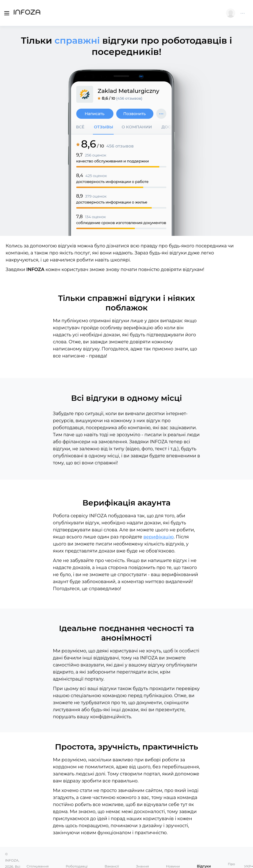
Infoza (27, 13)
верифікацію (158, 537)
